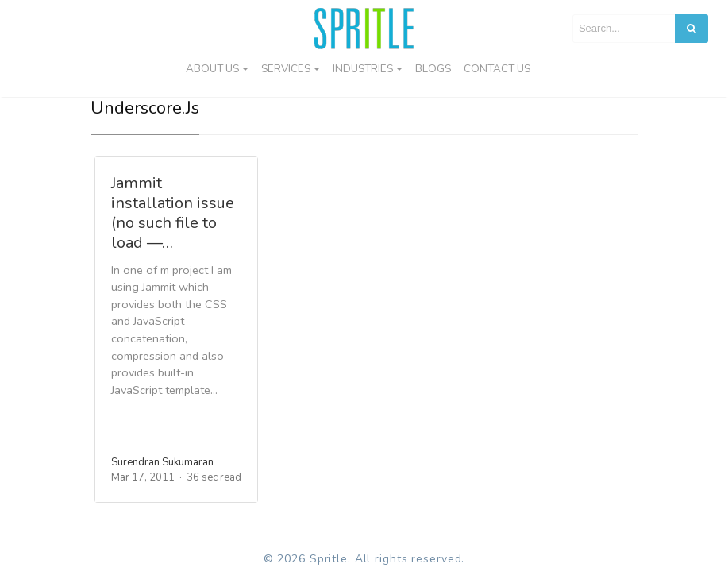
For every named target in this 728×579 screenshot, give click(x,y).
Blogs (433, 69)
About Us (212, 69)
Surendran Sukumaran (162, 462)
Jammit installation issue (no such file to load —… (173, 213)
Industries (363, 69)
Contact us (497, 69)
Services (286, 69)
